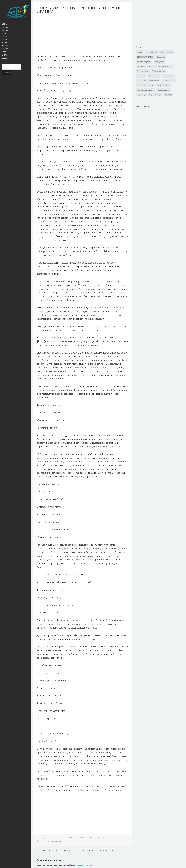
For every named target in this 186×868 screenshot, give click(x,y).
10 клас (5, 52)
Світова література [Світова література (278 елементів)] (144, 62)
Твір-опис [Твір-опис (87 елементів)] (152, 66)
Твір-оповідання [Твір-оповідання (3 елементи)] (165, 66)
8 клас (5, 46)
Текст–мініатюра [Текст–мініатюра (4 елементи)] (168, 80)
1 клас (5, 24)
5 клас (5, 36)
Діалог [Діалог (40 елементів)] (140, 52)
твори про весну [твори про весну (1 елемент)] (164, 90)
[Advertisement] (83, 34)
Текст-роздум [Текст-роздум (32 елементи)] (154, 76)
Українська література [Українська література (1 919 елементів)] (146, 85)
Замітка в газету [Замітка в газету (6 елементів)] (167, 52)
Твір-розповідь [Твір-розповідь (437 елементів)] (143, 71)
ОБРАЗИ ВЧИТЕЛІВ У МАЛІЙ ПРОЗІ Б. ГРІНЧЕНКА (106, 851)
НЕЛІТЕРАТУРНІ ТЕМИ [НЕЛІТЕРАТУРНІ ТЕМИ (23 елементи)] (146, 57)
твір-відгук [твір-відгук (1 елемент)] (142, 95)
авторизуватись (85, 865)
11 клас (5, 55)
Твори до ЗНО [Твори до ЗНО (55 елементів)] (160, 62)
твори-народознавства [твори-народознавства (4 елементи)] (146, 90)
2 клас (5, 27)
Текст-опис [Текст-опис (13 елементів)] (141, 76)
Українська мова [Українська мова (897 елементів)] (163, 85)
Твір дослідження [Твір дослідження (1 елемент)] (159, 71)
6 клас (5, 39)
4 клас (5, 33)
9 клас (5, 49)
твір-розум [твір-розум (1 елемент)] (168, 95)
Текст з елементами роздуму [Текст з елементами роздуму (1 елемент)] (148, 80)
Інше (4, 58)
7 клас (5, 42)
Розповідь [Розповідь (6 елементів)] (161, 57)
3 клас (5, 30)
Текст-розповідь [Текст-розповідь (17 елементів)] (168, 76)
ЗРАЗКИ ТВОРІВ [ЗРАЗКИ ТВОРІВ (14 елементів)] (151, 52)
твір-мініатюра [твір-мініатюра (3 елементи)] (155, 95)
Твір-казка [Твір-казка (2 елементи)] (141, 66)
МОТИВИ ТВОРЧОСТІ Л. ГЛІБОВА (55, 851)
